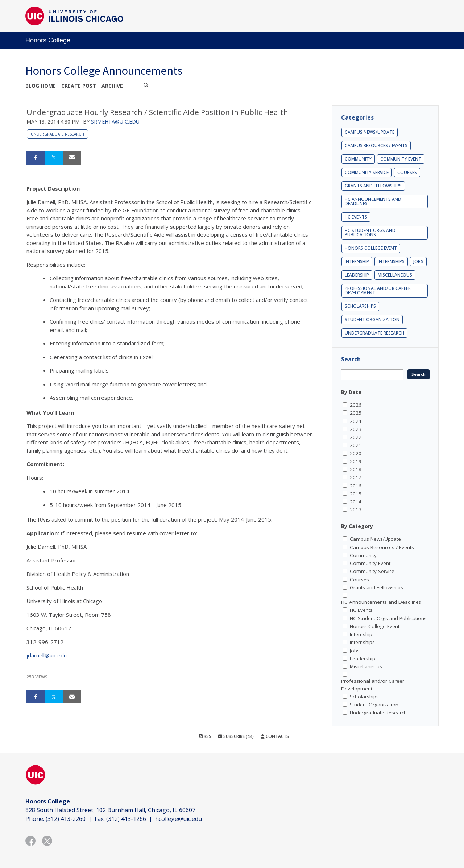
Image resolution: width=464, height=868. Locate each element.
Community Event (401, 159)
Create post (79, 86)
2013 (356, 510)
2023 (356, 429)
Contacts (275, 736)
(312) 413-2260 (66, 819)
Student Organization (372, 319)
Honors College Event (371, 248)
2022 (356, 437)
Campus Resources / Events (376, 146)
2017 (356, 477)
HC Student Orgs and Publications (370, 232)
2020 (356, 453)
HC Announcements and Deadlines (373, 201)
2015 (356, 494)
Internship (357, 261)
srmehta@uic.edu (115, 122)
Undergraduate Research (57, 134)
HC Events (356, 217)
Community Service (367, 172)
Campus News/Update (370, 132)
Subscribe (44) (236, 736)
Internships (391, 261)
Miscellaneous (395, 275)
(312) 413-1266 (126, 819)
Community (358, 159)
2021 (356, 445)
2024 (356, 421)
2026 (356, 405)
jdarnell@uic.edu (47, 655)
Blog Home (41, 86)
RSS (205, 736)
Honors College (48, 40)
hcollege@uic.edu (179, 819)
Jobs (418, 261)
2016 (356, 486)
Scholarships (360, 306)
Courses (407, 172)
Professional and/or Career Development (378, 290)
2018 (356, 469)
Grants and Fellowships (373, 186)
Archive (112, 86)
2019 (356, 461)
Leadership (357, 275)
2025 (356, 413)
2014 (356, 502)
